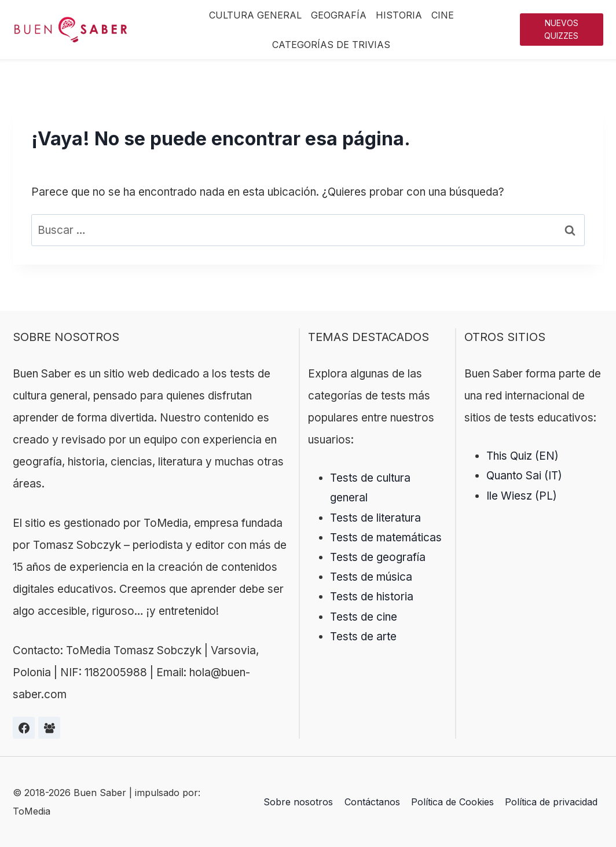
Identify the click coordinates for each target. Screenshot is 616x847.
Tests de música (371, 577)
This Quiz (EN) (522, 456)
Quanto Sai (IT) (524, 476)
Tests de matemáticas (386, 538)
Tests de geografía (378, 557)
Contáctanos (372, 802)
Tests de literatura (375, 518)
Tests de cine (364, 617)
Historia (399, 15)
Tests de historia (372, 597)
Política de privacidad (551, 802)
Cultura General (255, 15)
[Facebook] (24, 728)
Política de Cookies (452, 802)
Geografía (339, 15)
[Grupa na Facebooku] (49, 728)
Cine (443, 15)
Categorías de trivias (331, 45)
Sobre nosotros (298, 802)
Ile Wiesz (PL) (522, 496)
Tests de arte (363, 637)
